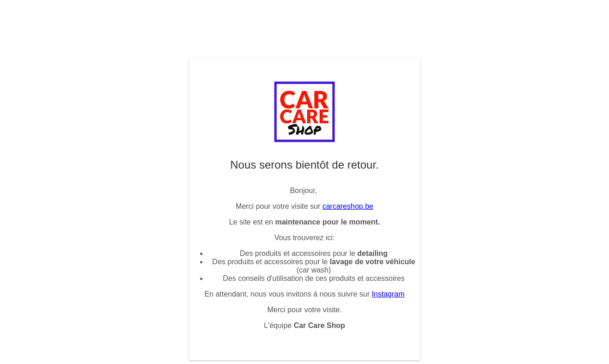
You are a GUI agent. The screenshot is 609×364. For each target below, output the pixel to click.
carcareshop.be (348, 206)
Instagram (388, 294)
